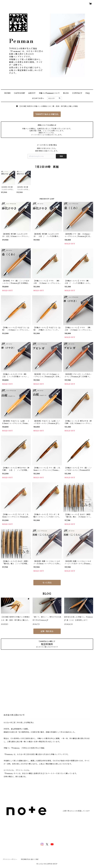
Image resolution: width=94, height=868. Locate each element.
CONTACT (77, 93)
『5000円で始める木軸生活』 (47, 114)
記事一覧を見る (47, 631)
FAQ (88, 93)
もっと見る (47, 583)
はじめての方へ (38, 98)
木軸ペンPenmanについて (49, 93)
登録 (61, 156)
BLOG (66, 93)
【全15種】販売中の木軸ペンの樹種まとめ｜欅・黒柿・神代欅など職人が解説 (47, 106)
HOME (7, 93)
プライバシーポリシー (10, 859)
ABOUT (32, 93)
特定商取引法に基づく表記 (30, 859)
